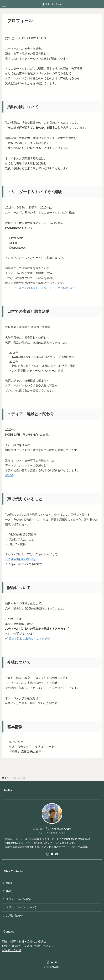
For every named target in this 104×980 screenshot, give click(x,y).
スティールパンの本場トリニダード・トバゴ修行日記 (40, 288)
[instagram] (48, 854)
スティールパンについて (21, 907)
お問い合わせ (14, 916)
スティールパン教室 (19, 899)
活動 (9, 883)
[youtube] (52, 854)
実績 (9, 475)
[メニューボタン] (4, 4)
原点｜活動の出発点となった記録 (28, 639)
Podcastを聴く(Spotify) (21, 559)
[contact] (56, 854)
